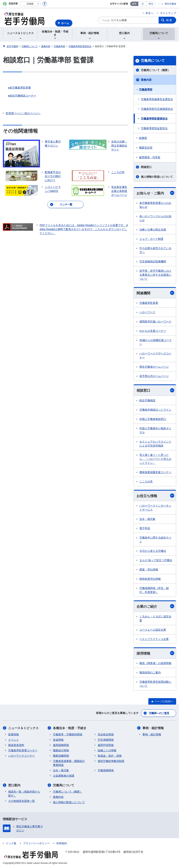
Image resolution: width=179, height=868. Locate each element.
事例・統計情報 (153, 728)
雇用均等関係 (106, 745)
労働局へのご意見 (159, 713)
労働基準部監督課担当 (154, 119)
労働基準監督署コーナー (23, 750)
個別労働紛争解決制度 (111, 761)
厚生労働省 (170, 4)
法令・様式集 (147, 519)
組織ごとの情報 (107, 750)
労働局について (153, 61)
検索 (169, 20)
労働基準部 (146, 89)
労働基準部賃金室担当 (154, 128)
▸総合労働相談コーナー (22, 96)
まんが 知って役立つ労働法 (156, 560)
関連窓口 (146, 167)
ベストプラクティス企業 (154, 639)
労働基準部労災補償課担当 (157, 109)
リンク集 (11, 843)
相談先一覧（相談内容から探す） (24, 794)
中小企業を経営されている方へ (155, 250)
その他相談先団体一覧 (22, 801)
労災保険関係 (106, 740)
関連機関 (155, 293)
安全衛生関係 (106, 734)
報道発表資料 (16, 745)
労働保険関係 (106, 770)
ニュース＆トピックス (23, 728)
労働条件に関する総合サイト (155, 540)
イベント (14, 740)
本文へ (149, 13)
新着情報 (14, 734)
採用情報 (155, 653)
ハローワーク (147, 312)
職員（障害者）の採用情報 (155, 663)
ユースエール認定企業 (153, 630)
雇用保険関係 (61, 745)
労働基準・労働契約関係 (68, 734)
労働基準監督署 (149, 303)
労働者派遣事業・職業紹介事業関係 (69, 763)
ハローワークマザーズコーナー (155, 355)
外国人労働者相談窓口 (153, 419)
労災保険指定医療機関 (153, 261)
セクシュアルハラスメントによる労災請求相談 (155, 444)
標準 (134, 4)
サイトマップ (168, 13)
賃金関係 (58, 740)
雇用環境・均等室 (150, 157)
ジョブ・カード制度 (151, 239)
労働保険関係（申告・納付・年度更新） (154, 590)
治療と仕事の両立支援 (153, 230)
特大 (151, 4)
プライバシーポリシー (36, 843)
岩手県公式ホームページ (154, 376)
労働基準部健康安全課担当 (157, 99)
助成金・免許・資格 (110, 756)
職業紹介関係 (61, 750)
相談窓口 (155, 390)
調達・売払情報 (149, 569)
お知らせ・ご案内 (155, 193)
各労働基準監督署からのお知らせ (155, 205)
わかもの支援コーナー (153, 331)
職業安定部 (146, 148)
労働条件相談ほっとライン (155, 410)
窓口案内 (14, 785)
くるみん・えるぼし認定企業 (155, 618)
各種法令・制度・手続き (70, 728)
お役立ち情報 (155, 496)
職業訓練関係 (61, 756)
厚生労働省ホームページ (154, 367)
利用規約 (62, 843)
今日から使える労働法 (153, 551)
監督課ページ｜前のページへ (23, 113)
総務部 (143, 138)
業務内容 (146, 80)
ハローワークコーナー (22, 756)
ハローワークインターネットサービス (155, 508)
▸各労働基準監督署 (20, 88)
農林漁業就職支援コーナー (155, 472)
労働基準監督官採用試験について (155, 684)
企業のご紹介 (155, 606)
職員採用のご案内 (150, 672)
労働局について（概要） (156, 70)
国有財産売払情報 (150, 579)
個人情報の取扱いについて (157, 177)
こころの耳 (146, 482)
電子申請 (145, 528)
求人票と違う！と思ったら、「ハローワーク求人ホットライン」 (155, 459)
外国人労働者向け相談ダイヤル (155, 430)
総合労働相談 (147, 400)
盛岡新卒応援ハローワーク (155, 322)
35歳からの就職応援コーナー (156, 342)
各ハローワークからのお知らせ (155, 218)
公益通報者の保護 (64, 776)
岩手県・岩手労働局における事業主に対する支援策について (155, 275)
